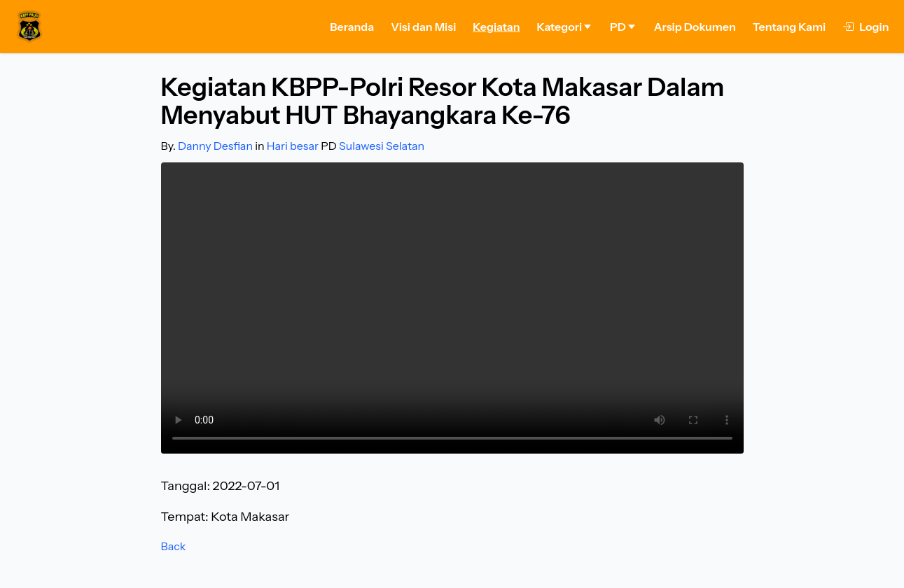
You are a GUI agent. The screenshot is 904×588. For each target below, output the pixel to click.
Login (865, 27)
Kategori (565, 27)
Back (174, 546)
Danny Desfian (215, 146)
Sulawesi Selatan (382, 146)
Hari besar (293, 146)
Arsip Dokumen (695, 27)
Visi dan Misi (423, 27)
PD (624, 27)
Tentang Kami (789, 27)
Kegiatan (496, 27)
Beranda (352, 27)
